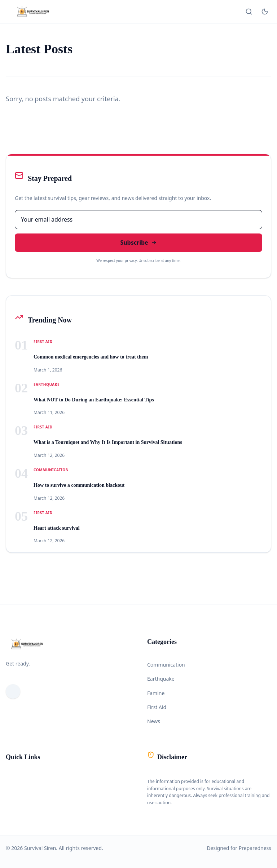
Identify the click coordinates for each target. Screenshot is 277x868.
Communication (166, 665)
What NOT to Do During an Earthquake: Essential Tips (94, 400)
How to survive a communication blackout (79, 485)
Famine (156, 693)
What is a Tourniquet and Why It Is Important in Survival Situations (108, 442)
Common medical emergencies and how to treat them (91, 357)
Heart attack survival (57, 528)
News (154, 721)
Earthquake (161, 679)
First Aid (157, 707)
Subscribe (138, 242)
